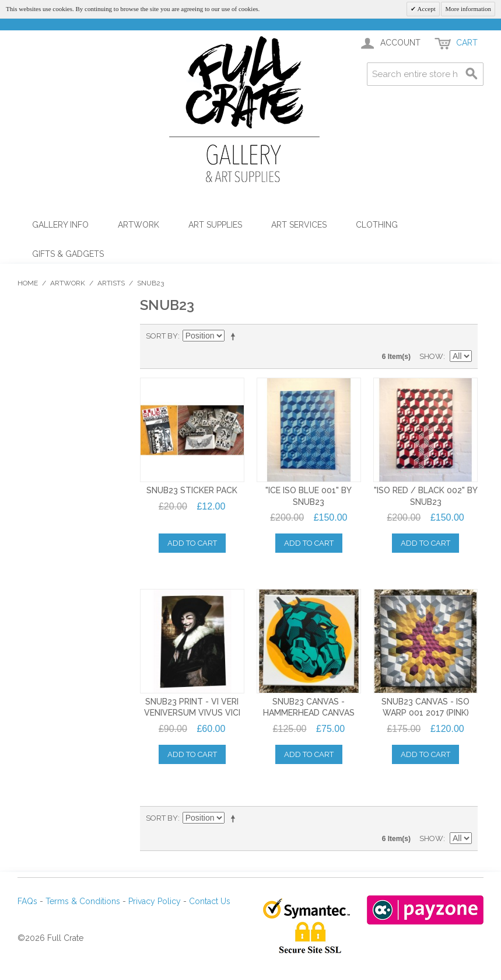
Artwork (139, 225)
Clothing (377, 225)
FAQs (27, 901)
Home (28, 283)
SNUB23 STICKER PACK (192, 490)
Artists (111, 283)
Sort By (162, 336)
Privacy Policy (155, 901)
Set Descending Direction (235, 336)
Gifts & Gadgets (68, 254)
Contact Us (210, 901)
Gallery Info (60, 225)
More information (468, 9)
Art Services (299, 225)
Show (431, 356)
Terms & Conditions (83, 901)
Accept (425, 9)
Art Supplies (215, 225)
